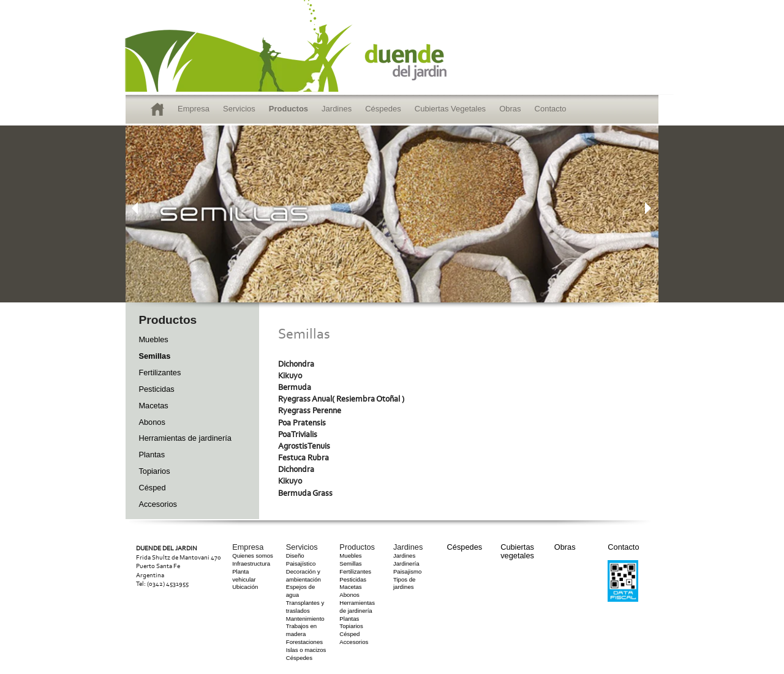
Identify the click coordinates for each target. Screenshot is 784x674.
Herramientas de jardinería (185, 438)
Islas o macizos (306, 650)
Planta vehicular (244, 575)
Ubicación (245, 587)
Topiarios (154, 471)
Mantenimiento (305, 619)
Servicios (239, 109)
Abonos (152, 422)
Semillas (154, 356)
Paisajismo (407, 571)
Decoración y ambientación (303, 575)
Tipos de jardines (404, 583)
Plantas (152, 455)
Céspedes (383, 109)
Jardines (337, 109)
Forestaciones (304, 642)
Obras (510, 109)
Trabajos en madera (301, 630)
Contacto (551, 109)
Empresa (194, 109)
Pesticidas (156, 389)
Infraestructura (251, 564)
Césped (152, 488)
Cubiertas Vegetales (450, 109)
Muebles (153, 339)
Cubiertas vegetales (517, 551)
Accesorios (158, 504)
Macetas (153, 406)
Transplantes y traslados (305, 607)
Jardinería (406, 564)
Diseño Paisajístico (301, 560)
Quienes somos (253, 556)
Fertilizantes (160, 373)
